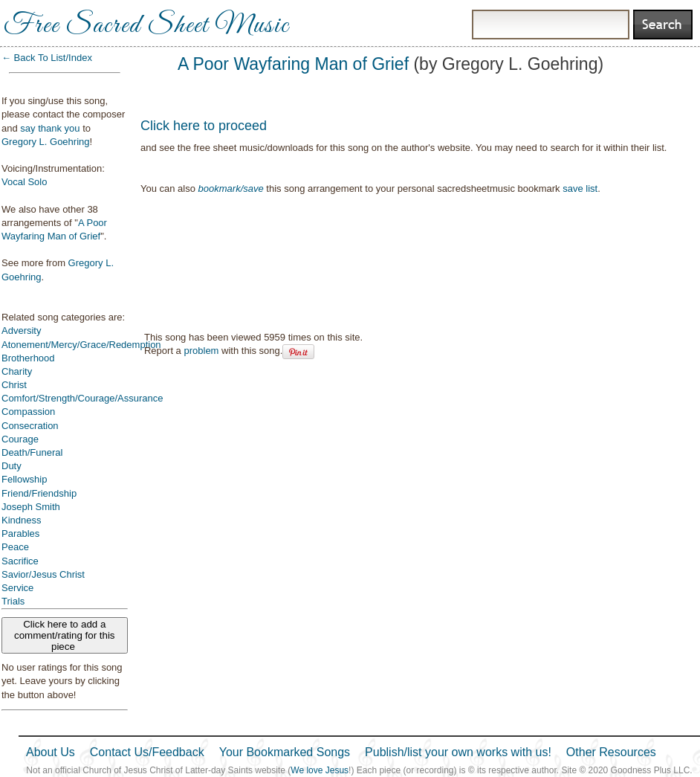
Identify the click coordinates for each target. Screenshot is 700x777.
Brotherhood (28, 358)
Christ (14, 385)
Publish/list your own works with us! (458, 752)
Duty (12, 466)
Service (17, 588)
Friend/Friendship (39, 493)
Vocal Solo (24, 182)
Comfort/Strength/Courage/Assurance (82, 398)
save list (580, 188)
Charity (17, 371)
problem (201, 351)
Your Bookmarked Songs (285, 752)
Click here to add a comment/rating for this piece (65, 635)
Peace (15, 547)
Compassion (28, 412)
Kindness (21, 520)
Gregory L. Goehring (46, 142)
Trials (13, 601)
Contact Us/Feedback (147, 752)
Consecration (30, 426)
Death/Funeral (32, 452)
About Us (51, 752)
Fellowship (24, 479)
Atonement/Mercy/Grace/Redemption (81, 345)
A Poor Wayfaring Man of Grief (293, 64)
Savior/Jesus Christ (43, 574)
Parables (20, 533)
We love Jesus (320, 770)
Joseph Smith (31, 507)
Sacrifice (20, 561)
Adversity (21, 331)
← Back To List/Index (47, 58)
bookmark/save (231, 188)
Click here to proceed (204, 126)
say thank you (50, 128)
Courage (20, 439)
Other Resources (611, 752)
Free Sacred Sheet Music (146, 26)
